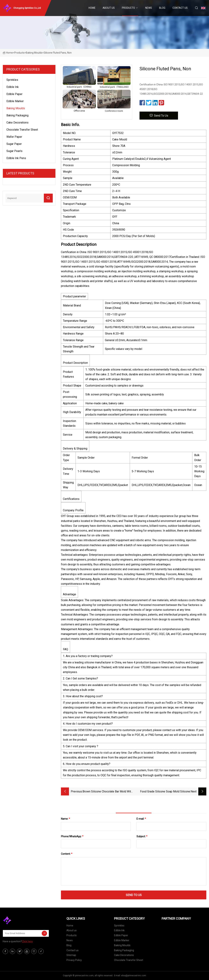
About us (109, 8)
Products (128, 8)
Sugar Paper (14, 144)
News (149, 8)
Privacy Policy (74, 960)
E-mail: (141, 819)
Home (92, 8)
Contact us (180, 8)
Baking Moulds (34, 53)
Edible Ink (13, 87)
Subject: (142, 836)
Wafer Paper (14, 137)
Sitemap (71, 955)
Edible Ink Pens (16, 158)
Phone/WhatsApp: (72, 836)
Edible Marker (15, 101)
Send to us (159, 115)
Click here (27, 941)
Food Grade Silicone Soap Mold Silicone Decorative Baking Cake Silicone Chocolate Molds (163, 792)
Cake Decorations (17, 123)
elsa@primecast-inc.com (134, 976)
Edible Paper (14, 94)
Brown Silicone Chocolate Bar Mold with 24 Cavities (107, 792)
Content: (67, 854)
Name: (65, 819)
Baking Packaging (17, 115)
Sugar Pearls (14, 151)
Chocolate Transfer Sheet (22, 130)
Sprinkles (12, 80)
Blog (162, 8)
